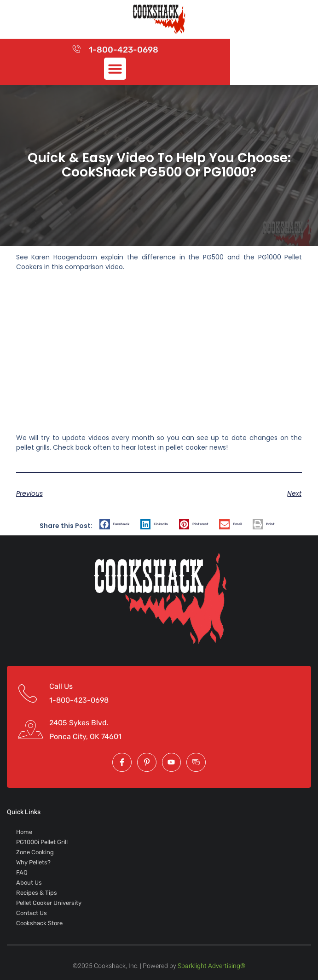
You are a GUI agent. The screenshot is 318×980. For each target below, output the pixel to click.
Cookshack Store (39, 923)
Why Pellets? (33, 862)
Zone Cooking (35, 852)
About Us (29, 883)
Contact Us (32, 913)
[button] (115, 69)
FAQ (22, 872)
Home (24, 832)
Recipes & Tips (37, 893)
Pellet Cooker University (49, 903)
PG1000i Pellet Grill (42, 842)
